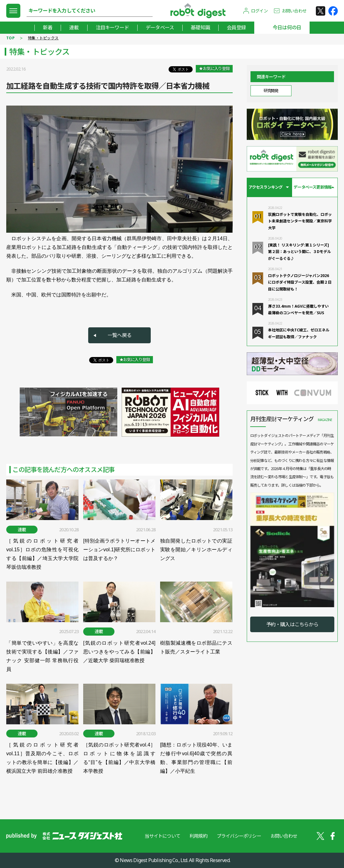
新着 (48, 27)
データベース (160, 27)
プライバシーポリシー (239, 836)
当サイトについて (162, 836)
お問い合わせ (294, 11)
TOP (10, 38)
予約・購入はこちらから (292, 624)
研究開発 (271, 91)
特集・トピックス (43, 38)
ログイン (259, 11)
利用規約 (198, 836)
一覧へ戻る (119, 335)
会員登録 (236, 27)
